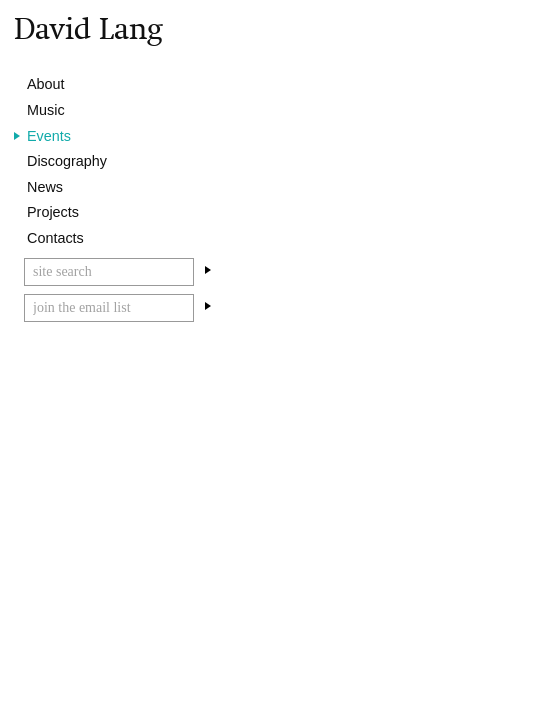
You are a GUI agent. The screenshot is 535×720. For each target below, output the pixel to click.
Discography (67, 161)
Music (46, 110)
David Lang (88, 28)
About (46, 84)
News (45, 187)
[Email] (109, 308)
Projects (53, 212)
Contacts (55, 238)
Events (49, 136)
